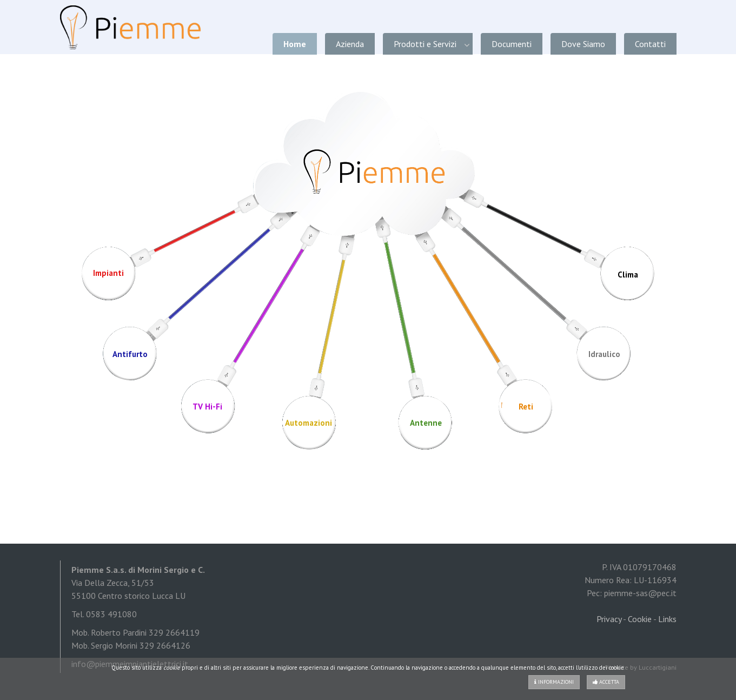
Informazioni (554, 682)
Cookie (640, 619)
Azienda (350, 44)
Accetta (606, 682)
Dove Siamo (583, 44)
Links (667, 619)
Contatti (650, 44)
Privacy (609, 619)
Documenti (512, 44)
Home (295, 44)
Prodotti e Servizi (425, 44)
